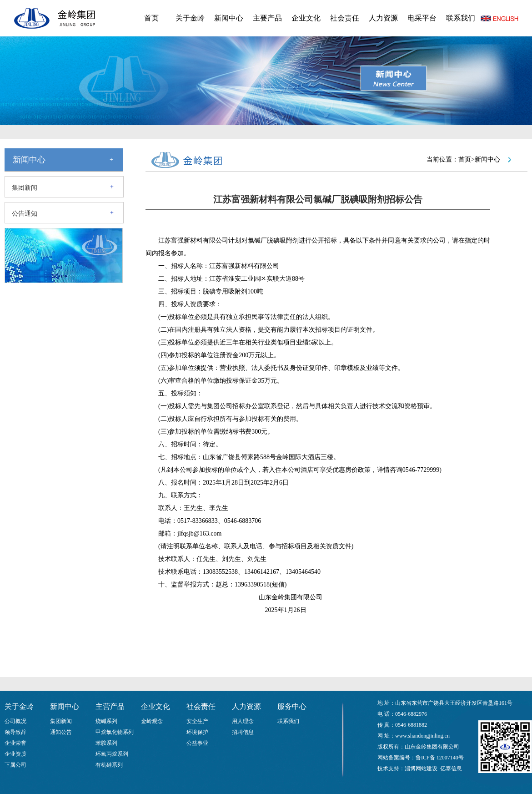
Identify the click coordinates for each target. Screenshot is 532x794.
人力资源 (383, 18)
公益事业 (197, 743)
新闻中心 (229, 18)
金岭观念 (152, 721)
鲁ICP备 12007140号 (440, 758)
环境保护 (197, 732)
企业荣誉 (15, 743)
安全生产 (197, 721)
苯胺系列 (106, 743)
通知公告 (61, 732)
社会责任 (345, 18)
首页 (151, 18)
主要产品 (267, 18)
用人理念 (243, 721)
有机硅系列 (109, 765)
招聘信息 (243, 732)
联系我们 (461, 18)
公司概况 (15, 721)
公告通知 (25, 214)
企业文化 (306, 18)
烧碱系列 (106, 721)
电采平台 (422, 18)
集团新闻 (25, 188)
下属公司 (15, 765)
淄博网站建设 (421, 769)
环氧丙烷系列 (112, 754)
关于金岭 (190, 18)
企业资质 (15, 754)
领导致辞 (15, 732)
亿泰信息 (451, 769)
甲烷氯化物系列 (115, 732)
